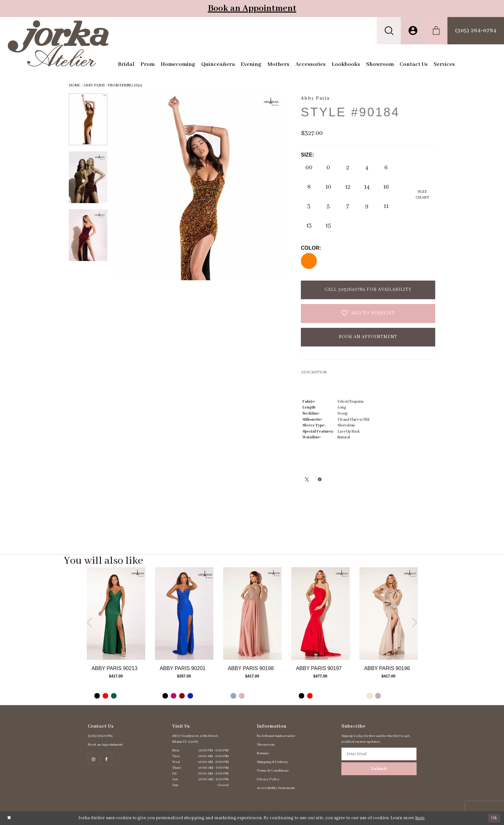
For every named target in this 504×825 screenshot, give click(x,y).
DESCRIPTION (314, 372)
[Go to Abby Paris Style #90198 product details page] (252, 614)
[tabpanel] (116, 636)
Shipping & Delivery (273, 762)
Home (75, 85)
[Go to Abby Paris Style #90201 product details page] (184, 614)
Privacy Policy (268, 779)
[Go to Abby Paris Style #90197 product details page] (320, 614)
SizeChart (422, 195)
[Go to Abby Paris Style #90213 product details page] (116, 614)
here (420, 818)
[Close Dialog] (9, 818)
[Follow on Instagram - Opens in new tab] (94, 759)
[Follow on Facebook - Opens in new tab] (106, 759)
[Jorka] (58, 43)
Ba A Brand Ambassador (276, 736)
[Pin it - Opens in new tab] (319, 479)
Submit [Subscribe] (379, 769)
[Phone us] (476, 31)
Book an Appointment (252, 9)
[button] (389, 31)
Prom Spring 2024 (125, 85)
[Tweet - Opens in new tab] (307, 479)
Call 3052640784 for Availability (368, 290)
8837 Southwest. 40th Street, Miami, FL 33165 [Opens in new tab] (195, 739)
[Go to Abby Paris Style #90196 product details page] (389, 614)
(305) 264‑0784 (100, 736)
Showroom (266, 745)
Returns (263, 753)
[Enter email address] (379, 754)
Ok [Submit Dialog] (494, 818)
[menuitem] (389, 31)
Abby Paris (94, 85)
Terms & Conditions (273, 771)
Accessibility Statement (276, 788)
